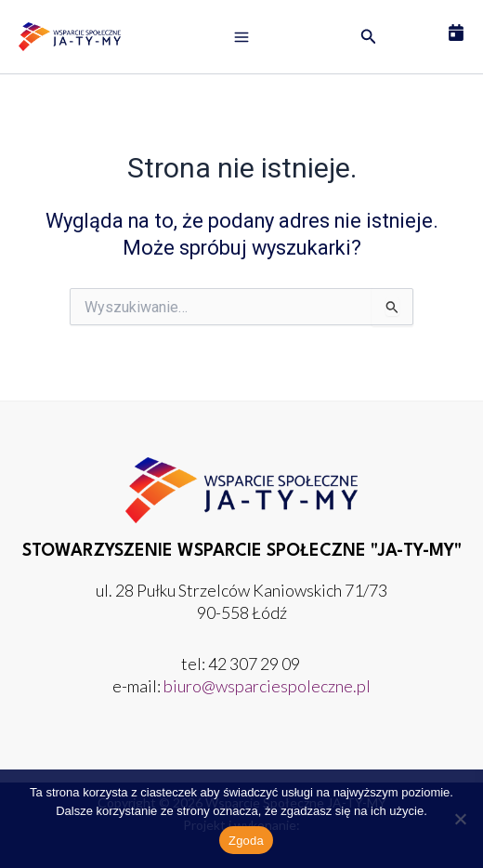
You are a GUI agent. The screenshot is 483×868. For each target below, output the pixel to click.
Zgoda (246, 841)
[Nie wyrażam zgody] (460, 819)
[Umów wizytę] (456, 33)
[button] (369, 37)
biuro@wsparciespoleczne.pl (267, 686)
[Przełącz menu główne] (241, 37)
